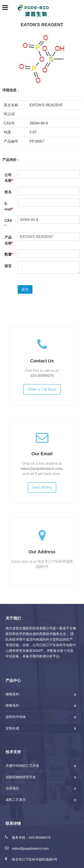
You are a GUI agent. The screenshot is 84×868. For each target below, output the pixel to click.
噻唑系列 (12, 694)
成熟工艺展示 (16, 800)
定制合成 (12, 728)
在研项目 (12, 788)
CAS (8, 223)
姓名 (8, 192)
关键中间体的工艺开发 (22, 766)
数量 (9, 254)
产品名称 (9, 240)
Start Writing (42, 487)
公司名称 (9, 178)
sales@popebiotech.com (41, 469)
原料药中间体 (16, 717)
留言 (8, 266)
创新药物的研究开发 (21, 777)
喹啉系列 (12, 705)
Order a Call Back (42, 389)
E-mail (9, 206)
